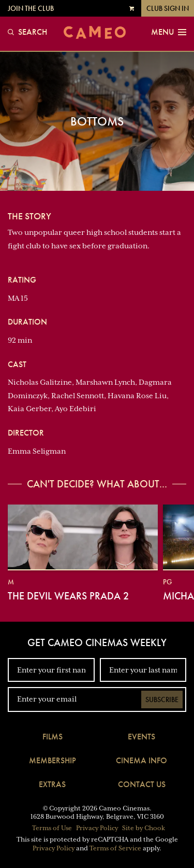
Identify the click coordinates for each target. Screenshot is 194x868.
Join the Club (31, 8)
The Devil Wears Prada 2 (68, 596)
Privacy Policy (97, 828)
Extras (52, 784)
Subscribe (162, 699)
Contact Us (142, 784)
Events (141, 737)
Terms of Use (52, 828)
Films (53, 737)
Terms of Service (115, 848)
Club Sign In (168, 8)
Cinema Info (141, 760)
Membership (53, 760)
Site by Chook (144, 828)
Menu (169, 32)
